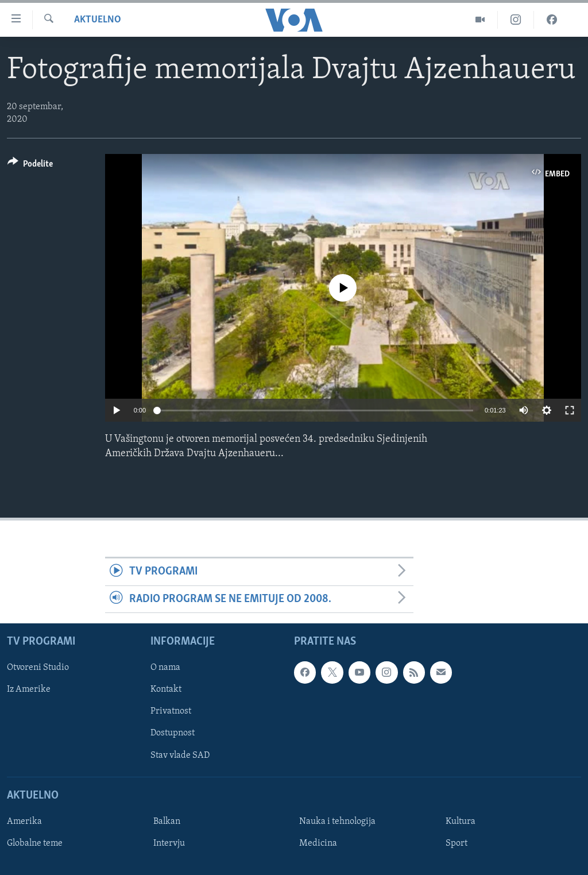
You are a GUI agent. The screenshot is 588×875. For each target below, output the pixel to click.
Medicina (318, 843)
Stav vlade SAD (180, 755)
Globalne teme (35, 843)
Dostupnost (173, 734)
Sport (457, 843)
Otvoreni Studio (38, 668)
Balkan (167, 822)
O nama (165, 668)
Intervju (169, 843)
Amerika (24, 822)
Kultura (461, 822)
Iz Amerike (29, 690)
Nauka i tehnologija (337, 822)
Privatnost (171, 712)
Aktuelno (98, 20)
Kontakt (166, 690)
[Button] (30, 166)
